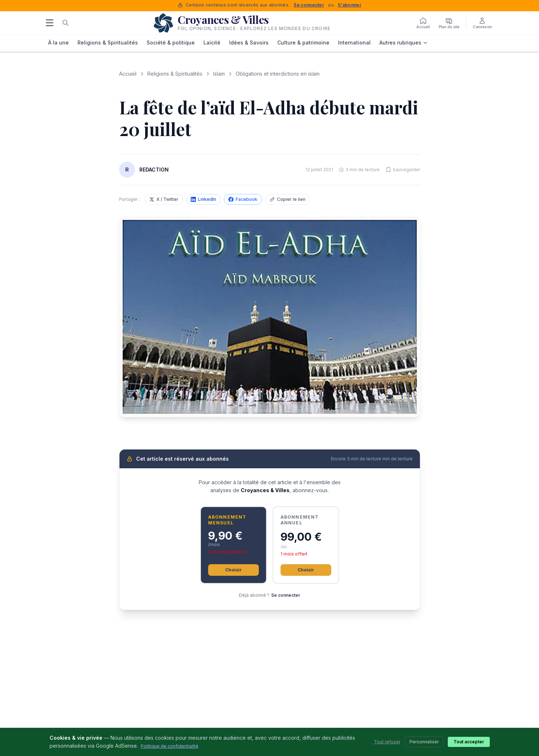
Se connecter (309, 5)
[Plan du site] (449, 23)
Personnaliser (424, 742)
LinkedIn (203, 199)
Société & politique (171, 43)
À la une (58, 43)
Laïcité (212, 43)
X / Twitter (164, 199)
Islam (219, 74)
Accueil (128, 74)
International (354, 43)
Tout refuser (387, 742)
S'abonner (349, 5)
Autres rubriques (404, 43)
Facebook (243, 199)
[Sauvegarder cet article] (403, 170)
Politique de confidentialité (170, 746)
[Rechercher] (66, 23)
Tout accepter (469, 742)
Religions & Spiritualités (108, 43)
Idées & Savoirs (249, 43)
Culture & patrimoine (303, 43)
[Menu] (50, 23)
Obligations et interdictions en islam (278, 74)
